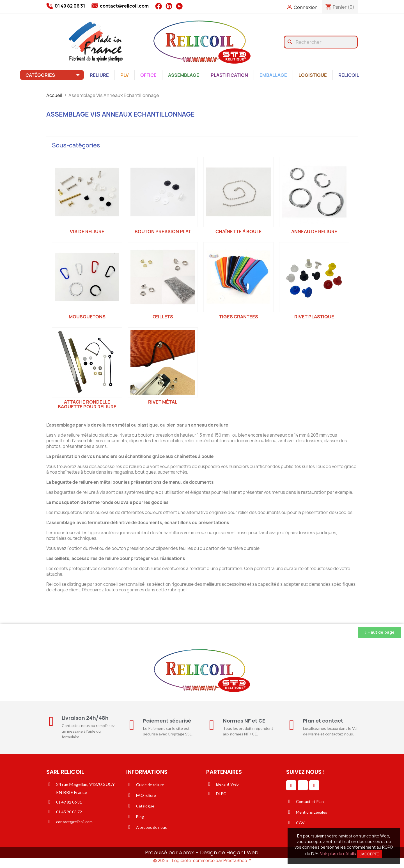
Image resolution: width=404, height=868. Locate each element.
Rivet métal (163, 402)
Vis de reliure (87, 232)
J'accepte (369, 854)
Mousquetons (87, 317)
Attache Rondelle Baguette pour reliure (87, 404)
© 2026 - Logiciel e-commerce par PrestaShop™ (202, 861)
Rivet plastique (314, 317)
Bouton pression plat (163, 232)
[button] (380, 632)
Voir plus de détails (338, 854)
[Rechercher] (321, 42)
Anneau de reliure (314, 232)
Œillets (163, 317)
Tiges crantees (239, 317)
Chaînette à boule (239, 232)
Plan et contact (323, 721)
